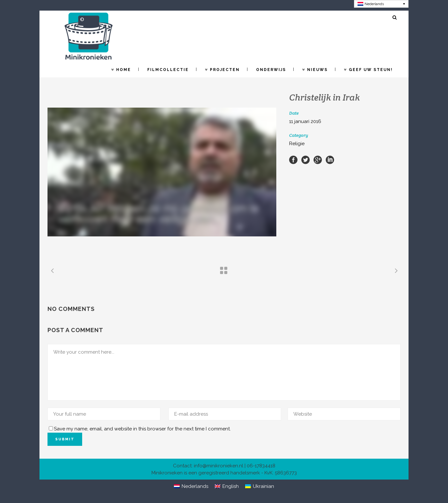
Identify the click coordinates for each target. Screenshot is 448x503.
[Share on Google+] (318, 160)
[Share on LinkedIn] (330, 160)
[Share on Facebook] (293, 160)
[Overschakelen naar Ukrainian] (260, 486)
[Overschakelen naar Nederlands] (381, 4)
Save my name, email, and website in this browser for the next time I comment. (142, 429)
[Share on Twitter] (306, 160)
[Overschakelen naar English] (227, 486)
